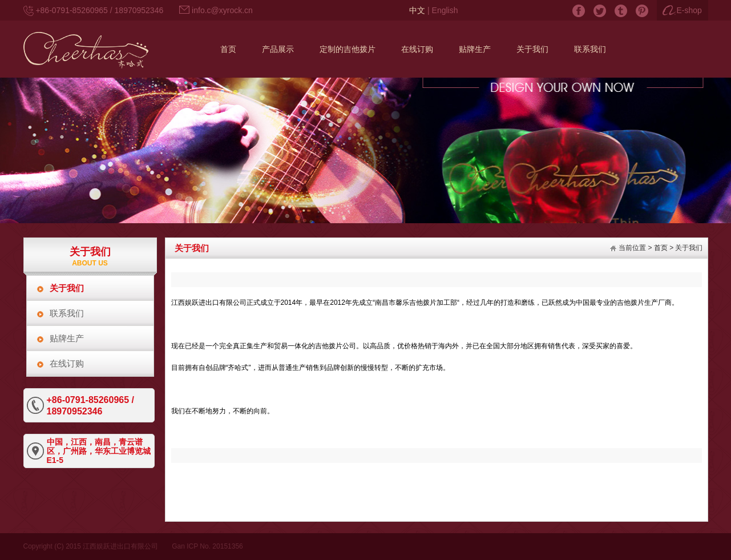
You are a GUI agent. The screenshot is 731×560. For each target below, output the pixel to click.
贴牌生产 (67, 338)
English (445, 10)
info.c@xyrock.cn (222, 10)
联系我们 (67, 313)
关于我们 (67, 288)
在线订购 (67, 363)
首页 (661, 248)
